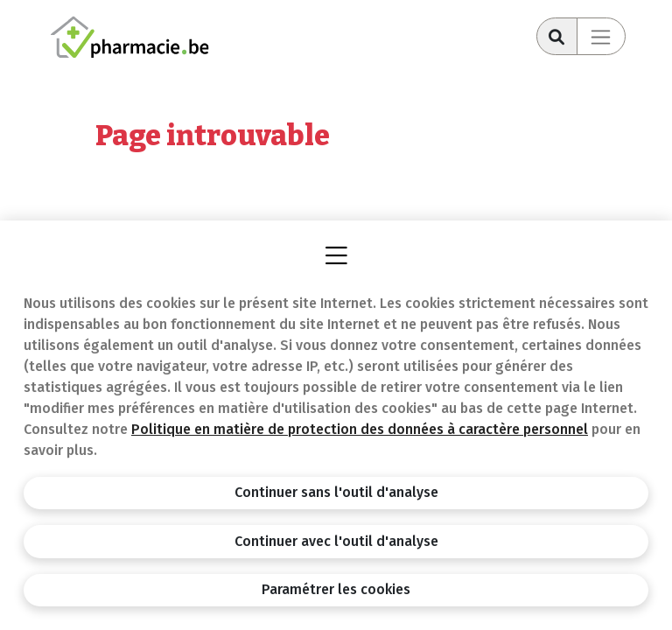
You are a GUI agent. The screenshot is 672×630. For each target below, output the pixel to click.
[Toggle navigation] (601, 36)
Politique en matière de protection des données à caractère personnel (360, 429)
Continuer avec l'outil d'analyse (336, 541)
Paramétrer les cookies (336, 589)
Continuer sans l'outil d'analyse (336, 492)
